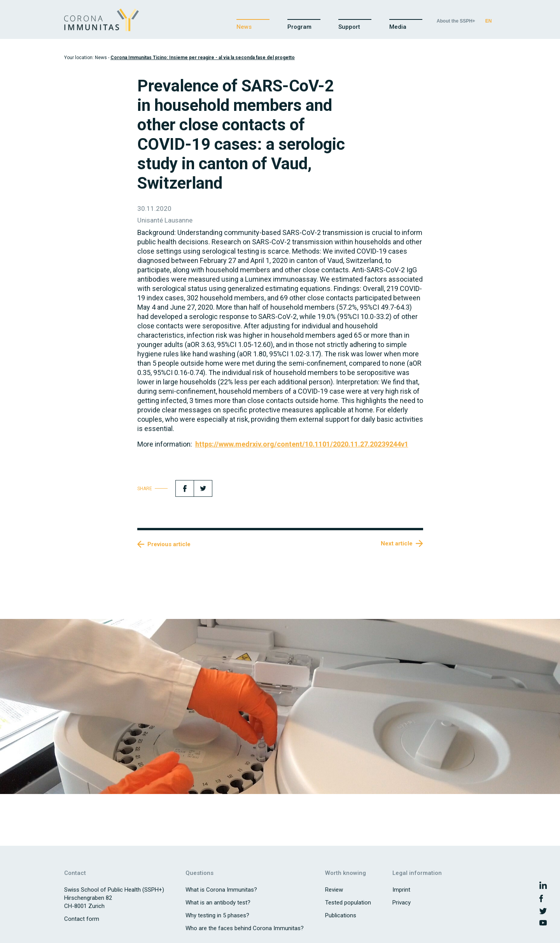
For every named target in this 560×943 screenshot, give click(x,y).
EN (489, 21)
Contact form (82, 919)
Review (334, 890)
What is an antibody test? (218, 903)
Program (299, 27)
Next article (397, 543)
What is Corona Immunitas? (221, 890)
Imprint (401, 890)
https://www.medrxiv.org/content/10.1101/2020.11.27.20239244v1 (302, 444)
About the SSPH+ (456, 21)
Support (349, 27)
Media (398, 27)
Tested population (348, 903)
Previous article (169, 544)
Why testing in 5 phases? (217, 915)
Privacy (402, 903)
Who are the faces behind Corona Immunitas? (245, 928)
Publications (341, 915)
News (244, 27)
